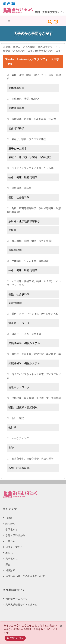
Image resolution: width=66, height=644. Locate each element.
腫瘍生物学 (15, 250)
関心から (10, 524)
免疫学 (12, 230)
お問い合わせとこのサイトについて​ (25, 576)
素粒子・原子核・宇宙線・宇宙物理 (30, 157)
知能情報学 (15, 303)
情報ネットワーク (19, 323)
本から (9, 553)
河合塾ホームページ (17, 599)
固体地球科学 (16, 88)
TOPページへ (15, 638)
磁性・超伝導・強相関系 (23, 407)
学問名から (12, 530)
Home (9, 518)
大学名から (12, 559)
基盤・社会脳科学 (19, 197)
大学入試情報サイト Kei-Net (21, 605)
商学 (11, 448)
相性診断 (10, 570)
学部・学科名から (15, 535)
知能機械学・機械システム (24, 343)
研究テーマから (14, 547)
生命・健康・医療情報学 (23, 177)
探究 (8, 564)
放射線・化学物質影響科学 (24, 221)
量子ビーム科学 (18, 148)
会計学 (12, 427)
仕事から (10, 541)
